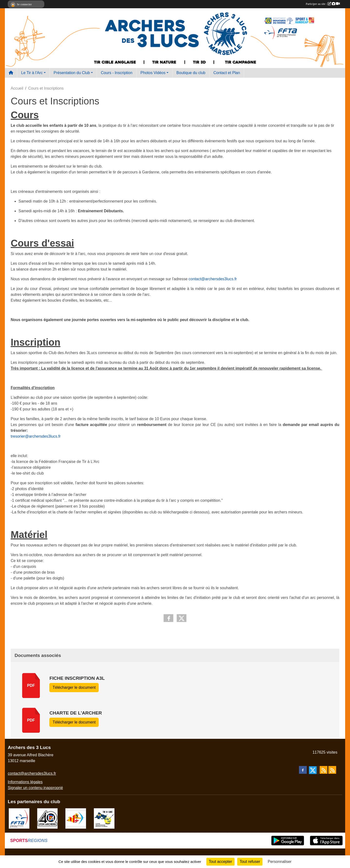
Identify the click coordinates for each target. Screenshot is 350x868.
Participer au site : (323, 4)
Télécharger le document (74, 687)
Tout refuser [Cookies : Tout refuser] (250, 862)
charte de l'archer (76, 713)
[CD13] (104, 818)
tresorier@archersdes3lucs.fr (36, 436)
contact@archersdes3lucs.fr (213, 279)
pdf (31, 685)
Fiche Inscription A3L (77, 678)
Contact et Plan (227, 73)
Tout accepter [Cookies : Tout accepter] (220, 862)
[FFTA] (19, 818)
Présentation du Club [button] (72, 73)
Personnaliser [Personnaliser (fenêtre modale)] (280, 862)
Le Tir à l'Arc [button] (32, 73)
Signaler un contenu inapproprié (35, 788)
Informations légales (25, 782)
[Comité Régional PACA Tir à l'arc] (76, 818)
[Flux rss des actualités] (324, 770)
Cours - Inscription (117, 73)
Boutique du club (191, 73)
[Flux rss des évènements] (332, 770)
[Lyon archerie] (48, 818)
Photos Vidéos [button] (153, 73)
